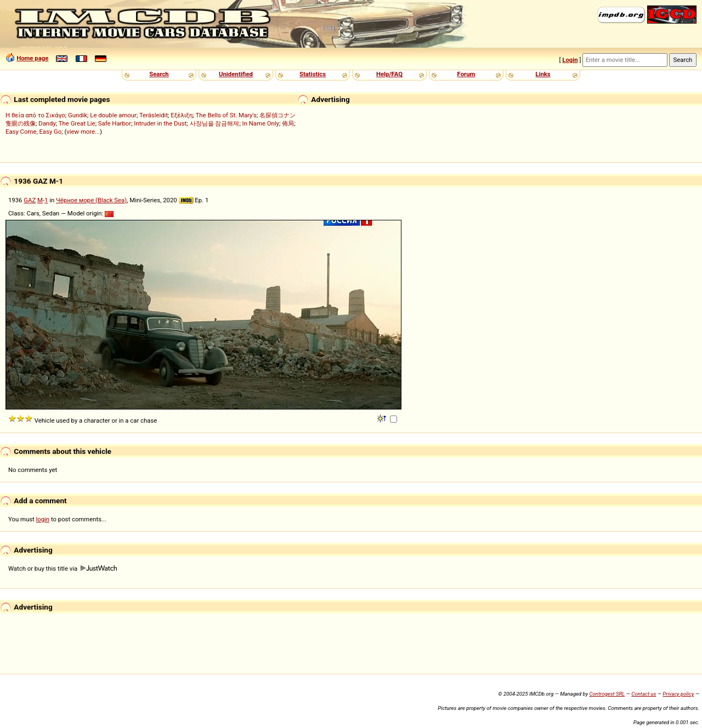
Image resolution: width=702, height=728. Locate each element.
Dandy (47, 123)
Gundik (78, 115)
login (43, 519)
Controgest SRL (607, 694)
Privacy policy (678, 694)
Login (570, 60)
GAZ (30, 200)
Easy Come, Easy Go (33, 132)
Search (159, 74)
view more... (83, 132)
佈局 (288, 123)
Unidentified (236, 74)
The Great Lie (77, 123)
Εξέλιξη (182, 115)
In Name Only (261, 123)
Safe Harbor (115, 123)
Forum (466, 74)
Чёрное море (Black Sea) (91, 200)
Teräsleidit (154, 115)
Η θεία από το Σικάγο (35, 115)
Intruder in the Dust (160, 123)
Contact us (644, 694)
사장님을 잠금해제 (215, 123)
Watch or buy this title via (63, 568)
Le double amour (113, 115)
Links (543, 74)
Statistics (313, 74)
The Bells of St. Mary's (226, 115)
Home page (32, 58)
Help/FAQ (389, 74)
